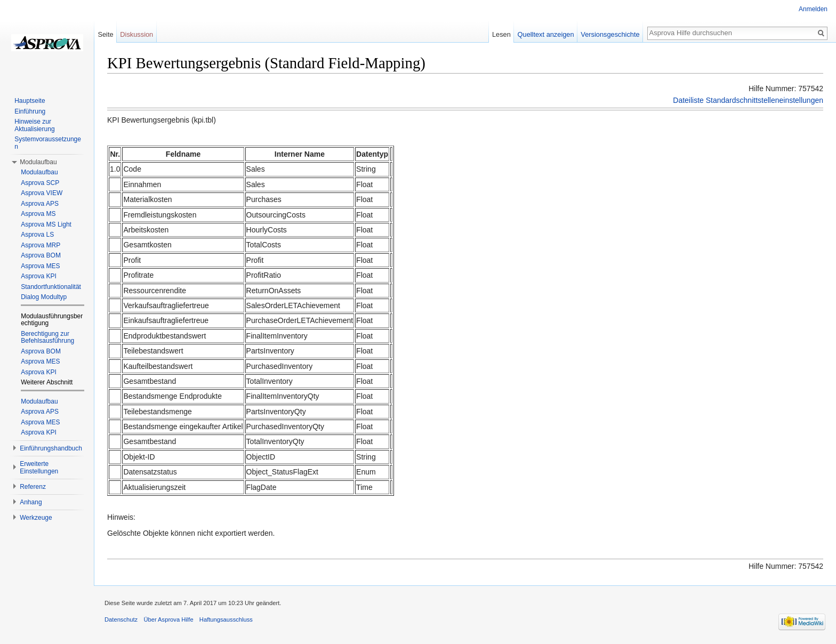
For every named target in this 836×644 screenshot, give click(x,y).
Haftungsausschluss (226, 619)
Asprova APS (40, 204)
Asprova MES (40, 266)
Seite (105, 34)
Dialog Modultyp (44, 297)
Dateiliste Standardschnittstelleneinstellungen (748, 100)
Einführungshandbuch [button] (51, 448)
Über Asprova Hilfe (168, 619)
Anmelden (813, 9)
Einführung (30, 111)
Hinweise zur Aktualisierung (34, 125)
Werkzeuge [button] (36, 518)
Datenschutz (121, 619)
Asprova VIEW (42, 193)
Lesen (501, 34)
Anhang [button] (31, 502)
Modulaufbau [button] (38, 162)
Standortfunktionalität (51, 287)
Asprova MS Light (46, 224)
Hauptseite (30, 101)
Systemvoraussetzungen (48, 143)
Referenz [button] (33, 487)
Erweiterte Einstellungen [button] (39, 468)
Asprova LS (37, 235)
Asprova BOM (41, 255)
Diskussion (136, 34)
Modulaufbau (39, 172)
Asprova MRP (41, 245)
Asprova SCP (40, 183)
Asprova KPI (39, 276)
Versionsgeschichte (610, 34)
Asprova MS (38, 214)
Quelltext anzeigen (546, 34)
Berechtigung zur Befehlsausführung (47, 337)
